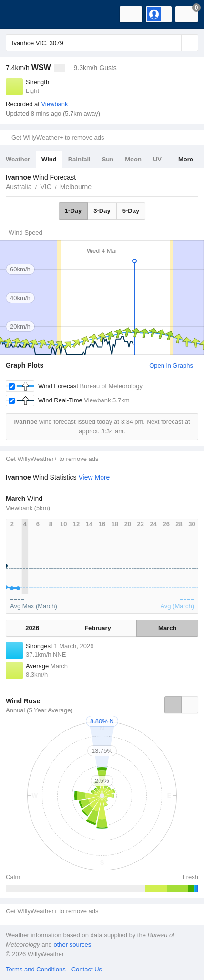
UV (157, 159)
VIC (46, 187)
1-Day (73, 211)
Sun (108, 159)
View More (94, 477)
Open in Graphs (171, 365)
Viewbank (54, 104)
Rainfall (79, 159)
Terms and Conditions (36, 969)
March (167, 628)
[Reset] (173, 43)
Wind (49, 159)
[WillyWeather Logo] (21, 14)
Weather (18, 159)
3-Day (102, 211)
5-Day (131, 211)
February (98, 628)
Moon (133, 159)
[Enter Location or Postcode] (102, 43)
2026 (32, 628)
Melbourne (76, 187)
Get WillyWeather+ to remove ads (58, 137)
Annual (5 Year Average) (39, 710)
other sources (72, 945)
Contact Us (87, 969)
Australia (19, 187)
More (186, 159)
